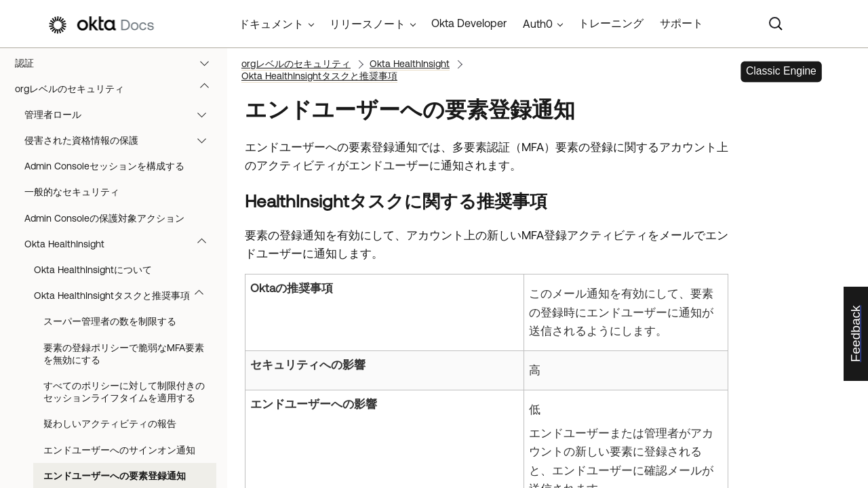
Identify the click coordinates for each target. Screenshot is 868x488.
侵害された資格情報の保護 (122, 140)
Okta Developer (469, 23)
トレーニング (611, 23)
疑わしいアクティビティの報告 (110, 424)
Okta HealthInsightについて (93, 270)
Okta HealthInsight (122, 244)
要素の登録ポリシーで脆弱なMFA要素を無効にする (124, 354)
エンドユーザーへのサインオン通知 (119, 450)
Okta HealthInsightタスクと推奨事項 (125, 296)
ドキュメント (271, 24)
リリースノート (368, 24)
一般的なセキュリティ (72, 192)
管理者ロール (122, 115)
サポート (682, 23)
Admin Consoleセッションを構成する (104, 166)
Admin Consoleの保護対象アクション (104, 218)
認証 (118, 63)
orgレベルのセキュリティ (118, 89)
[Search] (776, 24)
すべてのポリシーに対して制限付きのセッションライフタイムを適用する (124, 392)
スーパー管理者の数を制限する (110, 321)
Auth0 (538, 24)
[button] (208, 63)
